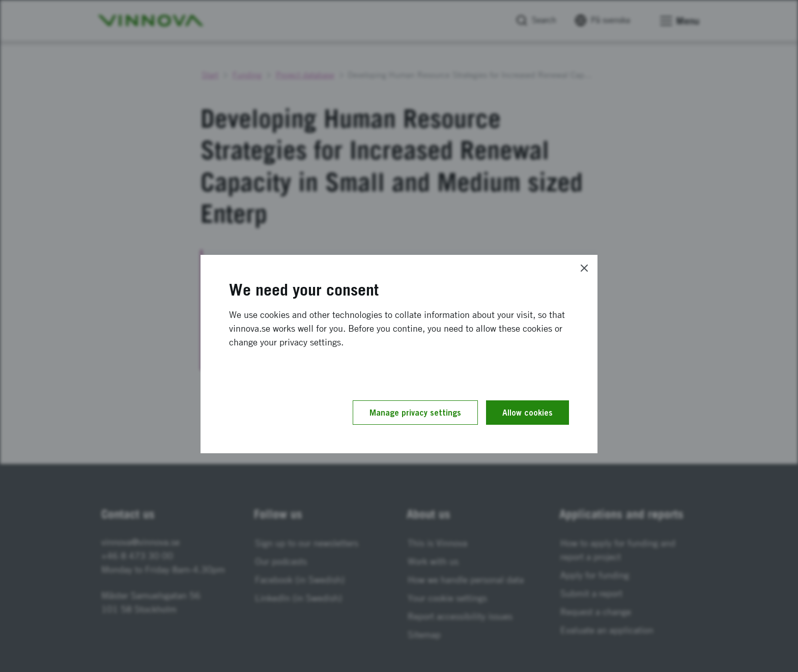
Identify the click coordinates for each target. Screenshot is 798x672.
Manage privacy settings (415, 413)
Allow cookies (528, 413)
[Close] (584, 268)
